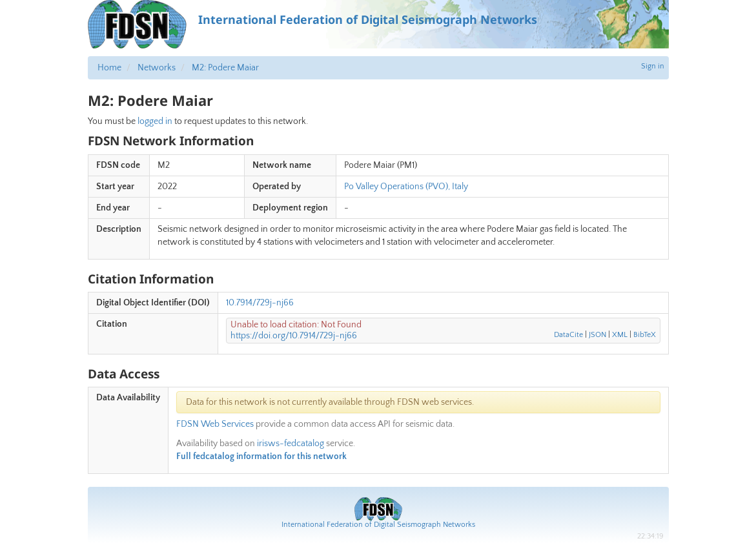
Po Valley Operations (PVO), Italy (406, 187)
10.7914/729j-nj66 (260, 303)
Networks (157, 68)
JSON (598, 335)
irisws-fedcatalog (291, 444)
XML (620, 335)
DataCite (568, 335)
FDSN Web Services (215, 424)
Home (109, 68)
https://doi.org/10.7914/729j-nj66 (294, 336)
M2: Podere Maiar (225, 68)
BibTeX (645, 335)
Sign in (653, 66)
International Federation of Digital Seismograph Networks (378, 525)
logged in (155, 121)
